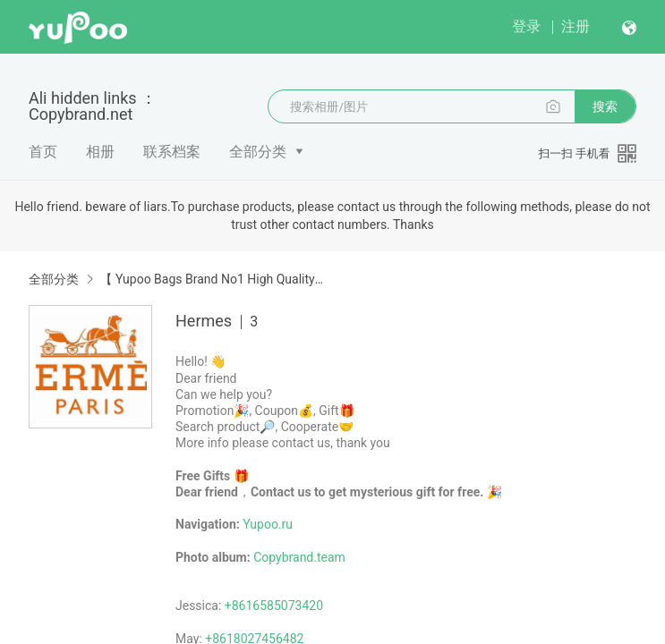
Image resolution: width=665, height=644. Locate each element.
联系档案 (172, 152)
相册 (100, 152)
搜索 (605, 106)
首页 (43, 152)
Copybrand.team (299, 557)
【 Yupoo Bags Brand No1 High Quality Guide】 (212, 279)
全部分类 (258, 152)
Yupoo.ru (268, 524)
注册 (575, 26)
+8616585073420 (274, 606)
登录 (526, 26)
